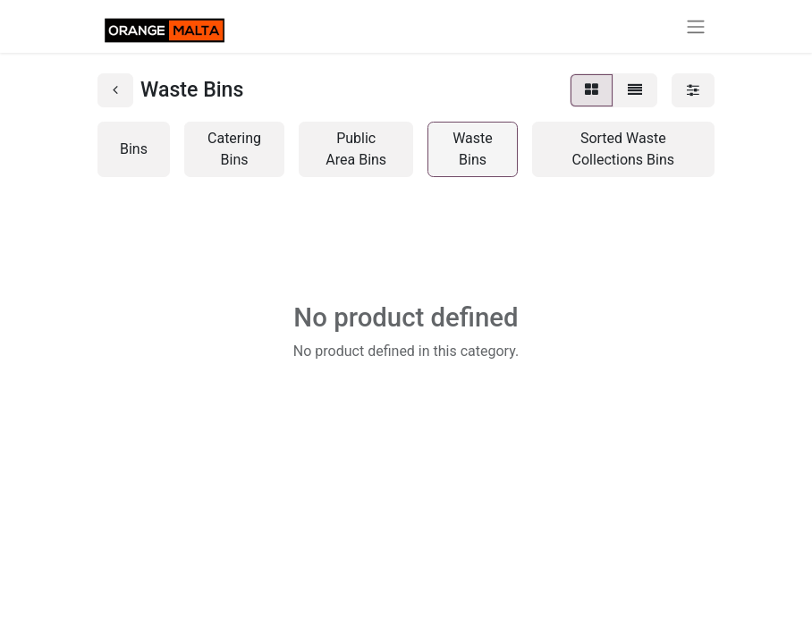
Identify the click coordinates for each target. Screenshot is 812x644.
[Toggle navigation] (696, 26)
